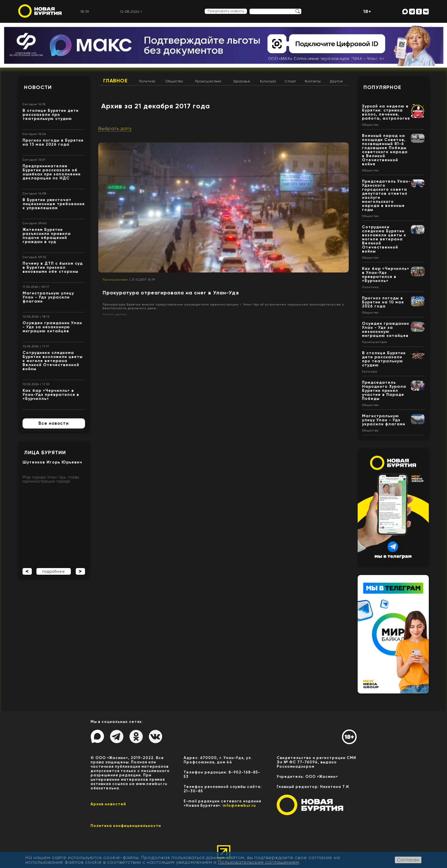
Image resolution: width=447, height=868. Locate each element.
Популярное (382, 87)
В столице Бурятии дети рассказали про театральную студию (51, 115)
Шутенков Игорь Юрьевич (52, 462)
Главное (116, 81)
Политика (147, 81)
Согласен (408, 860)
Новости (38, 87)
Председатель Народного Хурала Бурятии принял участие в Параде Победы (384, 391)
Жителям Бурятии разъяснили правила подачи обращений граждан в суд (47, 236)
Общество (174, 81)
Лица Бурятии (45, 452)
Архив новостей (108, 804)
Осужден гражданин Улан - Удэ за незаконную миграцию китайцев (52, 327)
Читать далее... (116, 314)
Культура (268, 81)
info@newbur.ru (239, 805)
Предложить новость (226, 11)
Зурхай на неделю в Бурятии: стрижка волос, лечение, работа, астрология (386, 112)
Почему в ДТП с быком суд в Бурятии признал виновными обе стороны (53, 267)
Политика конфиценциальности (126, 826)
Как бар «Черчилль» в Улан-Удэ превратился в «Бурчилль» (51, 395)
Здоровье (242, 81)
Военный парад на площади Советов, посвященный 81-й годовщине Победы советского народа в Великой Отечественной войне (385, 150)
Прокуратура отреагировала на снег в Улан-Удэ (171, 293)
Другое (336, 81)
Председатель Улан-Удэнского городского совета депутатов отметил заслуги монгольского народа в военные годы (386, 195)
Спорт (290, 81)
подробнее (54, 571)
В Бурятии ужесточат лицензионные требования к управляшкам (54, 204)
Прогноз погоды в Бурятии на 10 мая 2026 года (383, 302)
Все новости (54, 423)
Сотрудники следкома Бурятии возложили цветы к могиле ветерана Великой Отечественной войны (53, 361)
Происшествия (208, 81)
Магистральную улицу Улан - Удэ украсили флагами (48, 297)
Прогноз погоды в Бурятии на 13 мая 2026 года (53, 142)
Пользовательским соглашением (259, 862)
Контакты (313, 81)
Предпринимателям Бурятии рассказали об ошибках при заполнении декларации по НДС (52, 172)
